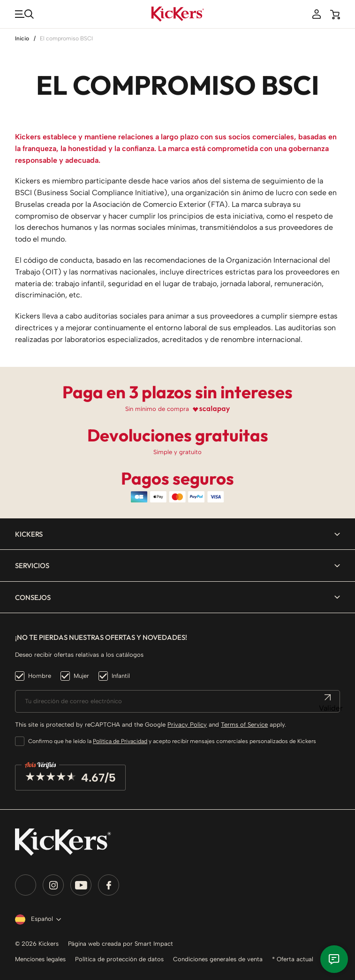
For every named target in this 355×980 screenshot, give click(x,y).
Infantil (121, 676)
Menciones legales (40, 959)
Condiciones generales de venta (218, 959)
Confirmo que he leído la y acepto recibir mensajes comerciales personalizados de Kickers (172, 741)
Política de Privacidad (120, 741)
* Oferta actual (293, 959)
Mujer (81, 676)
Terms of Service (244, 725)
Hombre (40, 676)
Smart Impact (154, 944)
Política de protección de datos (119, 959)
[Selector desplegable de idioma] (36, 919)
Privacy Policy (187, 725)
